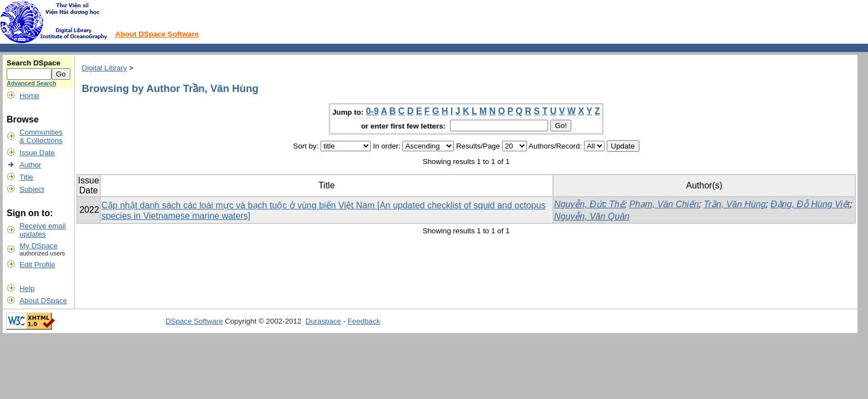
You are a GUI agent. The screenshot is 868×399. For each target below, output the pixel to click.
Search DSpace (33, 63)
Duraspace (323, 321)
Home (29, 96)
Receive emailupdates (43, 230)
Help (27, 288)
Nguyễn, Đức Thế (589, 204)
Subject (32, 189)
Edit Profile (37, 265)
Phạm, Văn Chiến (664, 204)
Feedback (364, 321)
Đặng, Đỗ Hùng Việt (810, 204)
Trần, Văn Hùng (735, 204)
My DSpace (38, 246)
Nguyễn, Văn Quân (592, 216)
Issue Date (37, 153)
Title (26, 177)
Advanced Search (31, 83)
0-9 (372, 111)
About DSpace (43, 301)
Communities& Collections (41, 136)
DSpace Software (194, 321)
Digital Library (104, 68)
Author (30, 165)
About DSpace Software (157, 34)
